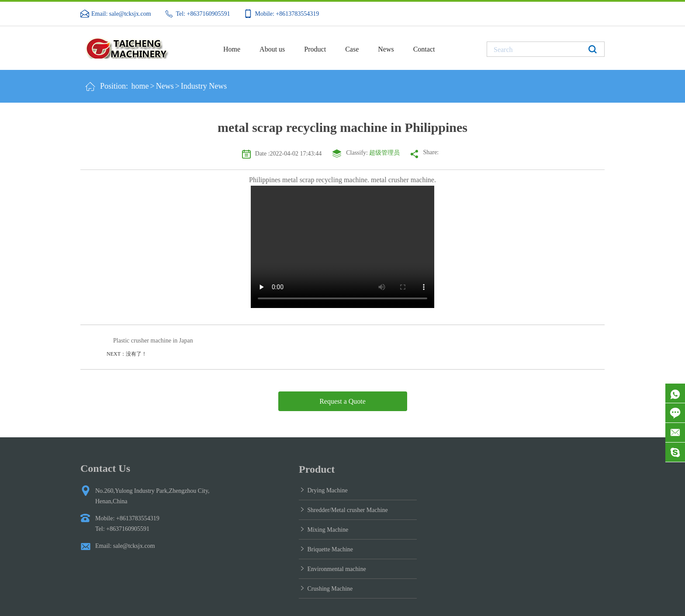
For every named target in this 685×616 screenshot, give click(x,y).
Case (352, 49)
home (140, 86)
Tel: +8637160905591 (203, 14)
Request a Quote (342, 401)
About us (272, 49)
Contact (424, 49)
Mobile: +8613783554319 (287, 14)
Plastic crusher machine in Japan (153, 341)
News (386, 49)
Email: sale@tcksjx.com (121, 14)
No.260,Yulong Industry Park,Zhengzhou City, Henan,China (152, 496)
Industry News (204, 86)
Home (232, 49)
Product (315, 49)
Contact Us (105, 468)
